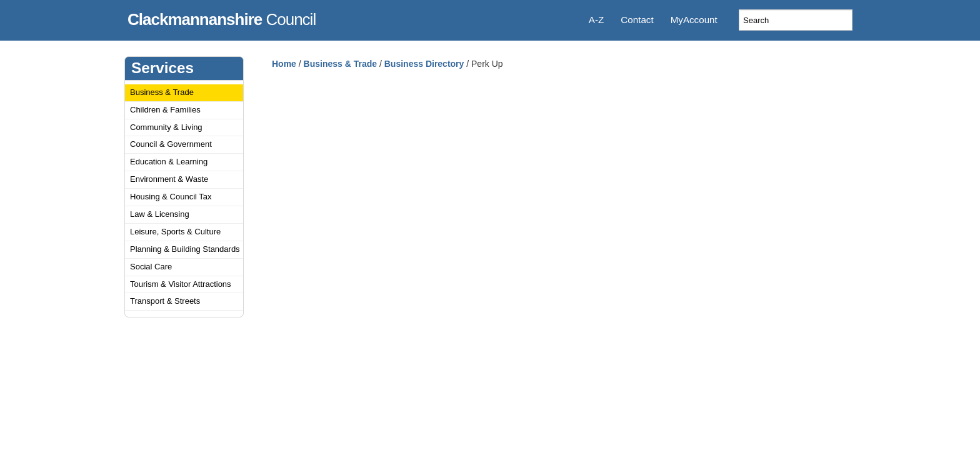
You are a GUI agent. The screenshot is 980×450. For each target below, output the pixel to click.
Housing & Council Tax (171, 197)
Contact (637, 20)
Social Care (151, 267)
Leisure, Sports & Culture (175, 232)
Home (284, 64)
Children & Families (165, 110)
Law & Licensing (160, 214)
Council (222, 17)
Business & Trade (162, 92)
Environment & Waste (169, 179)
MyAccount (694, 20)
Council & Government (171, 144)
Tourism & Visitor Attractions (181, 284)
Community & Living (166, 127)
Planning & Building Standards (185, 249)
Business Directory (424, 64)
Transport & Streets (165, 301)
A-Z (596, 20)
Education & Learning (169, 162)
